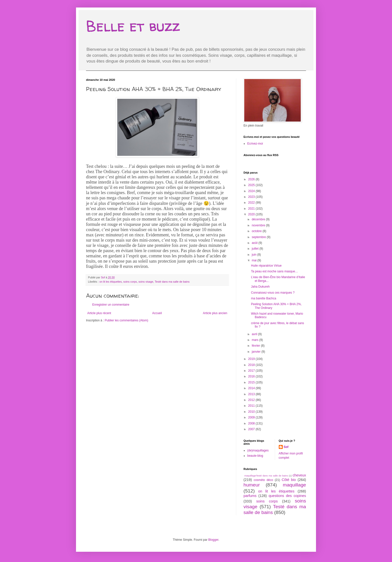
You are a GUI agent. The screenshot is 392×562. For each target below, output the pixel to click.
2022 (252, 203)
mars (255, 340)
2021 (252, 209)
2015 (252, 382)
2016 (252, 376)
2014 (252, 388)
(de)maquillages (258, 450)
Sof (286, 447)
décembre (259, 219)
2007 (252, 429)
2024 (252, 191)
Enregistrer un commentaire (111, 305)
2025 (252, 185)
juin (254, 255)
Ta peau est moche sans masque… (274, 271)
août (255, 243)
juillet (256, 249)
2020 (252, 214)
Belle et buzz (133, 26)
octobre (257, 231)
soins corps (130, 282)
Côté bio (289, 480)
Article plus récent (99, 313)
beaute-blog (255, 456)
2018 (252, 365)
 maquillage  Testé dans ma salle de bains (266, 476)
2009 (252, 417)
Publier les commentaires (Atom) (126, 320)
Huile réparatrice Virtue (266, 266)
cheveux (299, 475)
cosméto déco (263, 480)
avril (255, 334)
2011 (252, 406)
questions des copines (287, 496)
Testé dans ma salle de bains (172, 282)
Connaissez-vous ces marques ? (273, 293)
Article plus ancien (215, 313)
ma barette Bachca (264, 298)
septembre (259, 237)
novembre (259, 225)
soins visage (146, 282)
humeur (252, 485)
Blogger (213, 540)
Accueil (157, 313)
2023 (252, 197)
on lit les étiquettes (111, 282)
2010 (252, 412)
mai (255, 260)
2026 (252, 179)
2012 (252, 400)
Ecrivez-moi (255, 144)
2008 (252, 423)
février (256, 346)
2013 (252, 394)
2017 (252, 371)
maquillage (294, 485)
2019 (252, 359)
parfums (250, 496)
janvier (257, 352)
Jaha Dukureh (260, 287)
